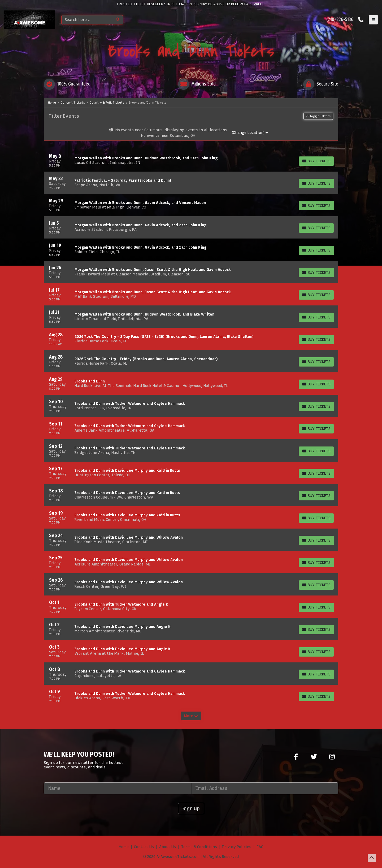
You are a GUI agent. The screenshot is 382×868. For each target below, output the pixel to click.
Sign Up (191, 808)
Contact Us (144, 847)
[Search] (87, 20)
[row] (191, 160)
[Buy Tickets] (316, 161)
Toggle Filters (318, 116)
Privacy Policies (237, 847)
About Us (168, 847)
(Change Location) (250, 133)
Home (124, 847)
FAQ (260, 847)
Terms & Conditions (199, 847)
